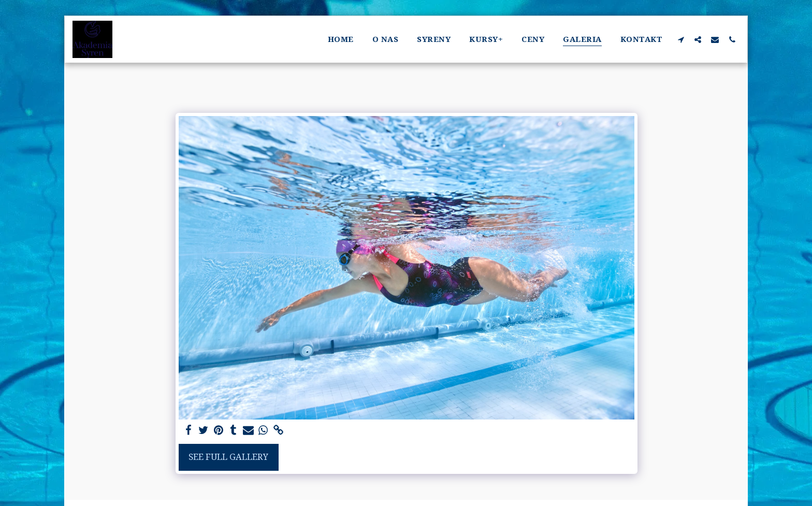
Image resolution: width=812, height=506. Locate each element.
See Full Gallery (228, 457)
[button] (681, 39)
